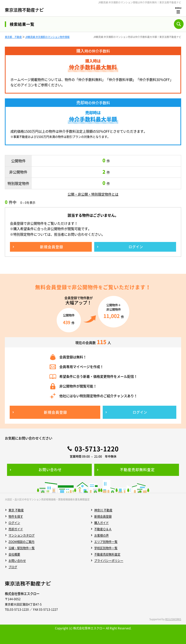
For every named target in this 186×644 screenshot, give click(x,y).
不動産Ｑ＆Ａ (103, 529)
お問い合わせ (17, 561)
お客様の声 (101, 535)
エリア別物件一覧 (106, 542)
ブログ (13, 567)
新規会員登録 (103, 516)
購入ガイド (101, 523)
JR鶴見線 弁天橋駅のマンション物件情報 (47, 37)
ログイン (14, 523)
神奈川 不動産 (103, 510)
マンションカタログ (22, 535)
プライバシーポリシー (109, 561)
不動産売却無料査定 (107, 554)
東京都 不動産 (13, 37)
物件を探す (16, 516)
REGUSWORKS (173, 619)
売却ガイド (16, 529)
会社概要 (14, 554)
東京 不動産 (16, 510)
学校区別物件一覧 (106, 548)
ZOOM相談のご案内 (21, 542)
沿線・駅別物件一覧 (22, 548)
